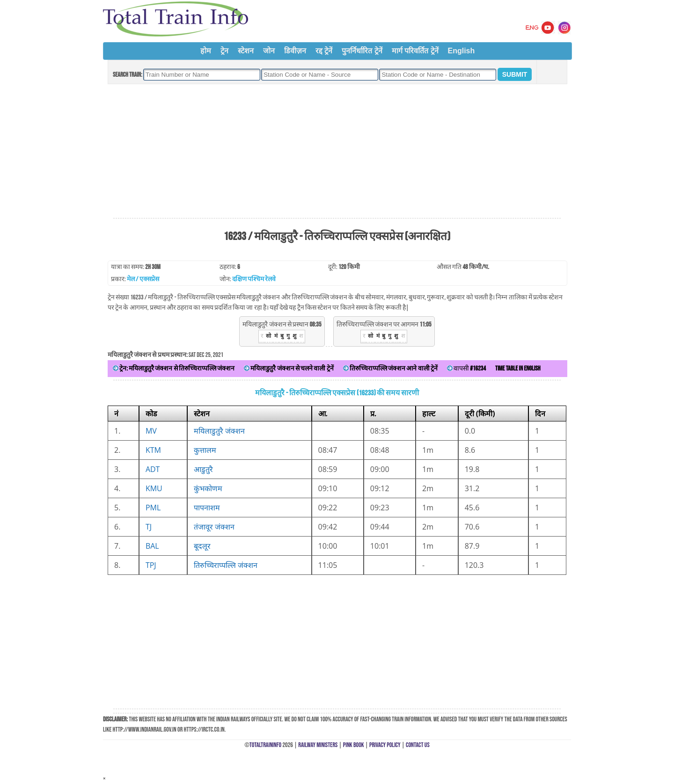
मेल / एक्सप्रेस (143, 279)
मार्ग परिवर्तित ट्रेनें (415, 51)
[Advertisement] (337, 152)
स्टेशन (246, 51)
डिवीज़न (295, 51)
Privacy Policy (385, 745)
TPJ (151, 565)
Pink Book (354, 745)
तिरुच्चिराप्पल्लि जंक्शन (226, 565)
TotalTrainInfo (265, 745)
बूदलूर (202, 546)
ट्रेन (224, 51)
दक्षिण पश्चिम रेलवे (254, 279)
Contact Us (418, 745)
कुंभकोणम (208, 488)
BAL (152, 546)
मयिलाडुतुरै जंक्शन (219, 431)
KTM (153, 450)
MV (151, 431)
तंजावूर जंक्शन (214, 527)
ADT (153, 469)
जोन (269, 51)
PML (153, 508)
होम (206, 51)
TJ (149, 527)
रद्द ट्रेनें (324, 51)
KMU (154, 488)
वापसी (466, 368)
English (462, 51)
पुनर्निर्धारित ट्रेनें (362, 51)
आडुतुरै (203, 469)
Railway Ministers (318, 745)
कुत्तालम (205, 450)
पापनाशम (207, 508)
